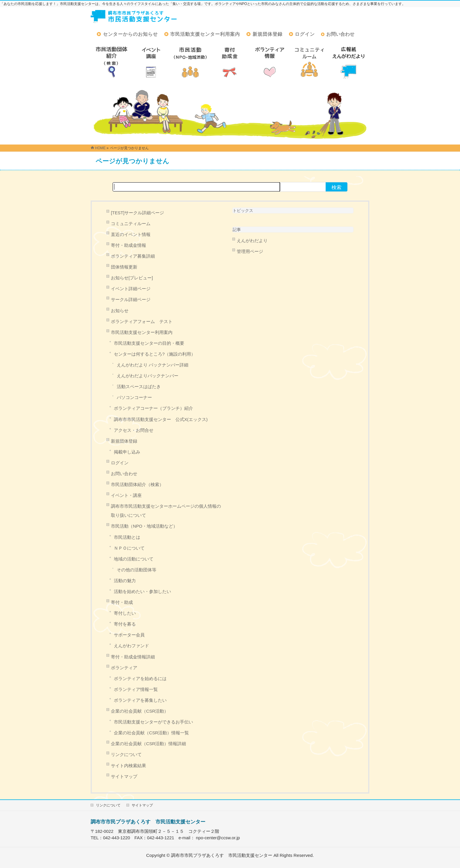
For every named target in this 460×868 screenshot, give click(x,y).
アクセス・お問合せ (134, 430)
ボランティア (124, 668)
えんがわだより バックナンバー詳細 (153, 365)
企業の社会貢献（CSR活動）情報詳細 (148, 744)
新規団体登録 (124, 441)
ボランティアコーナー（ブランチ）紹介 (153, 408)
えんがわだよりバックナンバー (148, 376)
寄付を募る (125, 624)
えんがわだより (252, 241)
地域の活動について (134, 559)
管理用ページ (250, 252)
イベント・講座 (126, 495)
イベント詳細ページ (131, 289)
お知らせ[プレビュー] (132, 278)
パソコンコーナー (134, 398)
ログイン (120, 463)
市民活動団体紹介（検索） (137, 485)
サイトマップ (124, 777)
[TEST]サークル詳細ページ (137, 213)
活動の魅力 (125, 581)
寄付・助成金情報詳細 (133, 657)
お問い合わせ (124, 474)
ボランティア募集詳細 (133, 256)
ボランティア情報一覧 (136, 689)
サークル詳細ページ (131, 300)
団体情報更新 (124, 267)
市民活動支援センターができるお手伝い (153, 722)
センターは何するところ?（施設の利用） (155, 354)
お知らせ (120, 311)
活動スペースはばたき (139, 387)
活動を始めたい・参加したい (142, 592)
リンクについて (126, 755)
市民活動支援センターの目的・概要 (149, 343)
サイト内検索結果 (128, 766)
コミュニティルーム (131, 224)
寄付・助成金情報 (128, 245)
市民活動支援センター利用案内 (142, 332)
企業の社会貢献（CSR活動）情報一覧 (151, 733)
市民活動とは (127, 537)
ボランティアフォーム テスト (142, 322)
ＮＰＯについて (129, 548)
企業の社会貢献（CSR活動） (140, 711)
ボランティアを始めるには (140, 679)
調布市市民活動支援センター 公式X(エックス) (161, 419)
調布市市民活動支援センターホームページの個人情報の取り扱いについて (166, 511)
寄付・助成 (122, 602)
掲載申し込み (127, 452)
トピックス (243, 210)
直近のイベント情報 (131, 235)
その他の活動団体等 (137, 570)
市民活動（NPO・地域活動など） (144, 526)
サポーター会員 (129, 635)
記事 (237, 230)
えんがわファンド (131, 646)
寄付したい (125, 613)
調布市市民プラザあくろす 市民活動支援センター (148, 822)
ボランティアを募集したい (140, 700)
